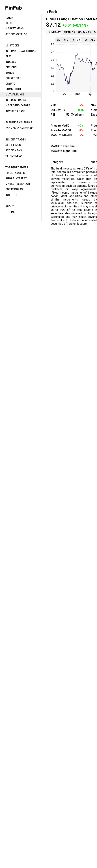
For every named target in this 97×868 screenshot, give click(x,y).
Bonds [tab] (10, 73)
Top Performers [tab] (17, 168)
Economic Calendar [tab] (19, 128)
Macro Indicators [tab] (18, 105)
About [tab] (10, 206)
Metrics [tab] (70, 32)
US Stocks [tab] (13, 46)
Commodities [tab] (14, 89)
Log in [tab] (10, 212)
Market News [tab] (15, 28)
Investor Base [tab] (15, 111)
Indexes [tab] (11, 62)
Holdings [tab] (85, 32)
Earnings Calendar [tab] (19, 122)
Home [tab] (9, 18)
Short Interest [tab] (16, 178)
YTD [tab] (66, 40)
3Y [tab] (79, 40)
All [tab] (93, 40)
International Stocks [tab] (21, 51)
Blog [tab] (9, 23)
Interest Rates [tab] (16, 100)
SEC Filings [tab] (13, 145)
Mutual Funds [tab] (15, 95)
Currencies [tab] (13, 78)
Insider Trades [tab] (16, 140)
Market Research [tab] (18, 184)
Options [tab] (11, 67)
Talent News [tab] (14, 156)
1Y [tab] (73, 40)
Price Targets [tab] (15, 173)
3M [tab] (59, 40)
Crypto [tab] (10, 84)
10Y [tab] (85, 40)
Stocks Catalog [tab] (17, 34)
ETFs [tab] (9, 56)
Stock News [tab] (14, 150)
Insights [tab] (11, 195)
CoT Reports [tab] (14, 189)
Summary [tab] (55, 32)
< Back (52, 12)
